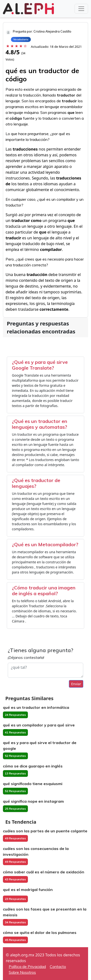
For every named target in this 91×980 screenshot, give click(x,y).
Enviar (76, 684)
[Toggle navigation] (81, 9)
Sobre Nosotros (22, 972)
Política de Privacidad (27, 966)
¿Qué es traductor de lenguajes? (36, 483)
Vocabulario (21, 39)
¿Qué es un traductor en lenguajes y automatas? (40, 424)
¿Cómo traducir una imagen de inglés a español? (44, 590)
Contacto (58, 966)
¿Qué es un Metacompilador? (45, 544)
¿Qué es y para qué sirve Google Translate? (40, 365)
